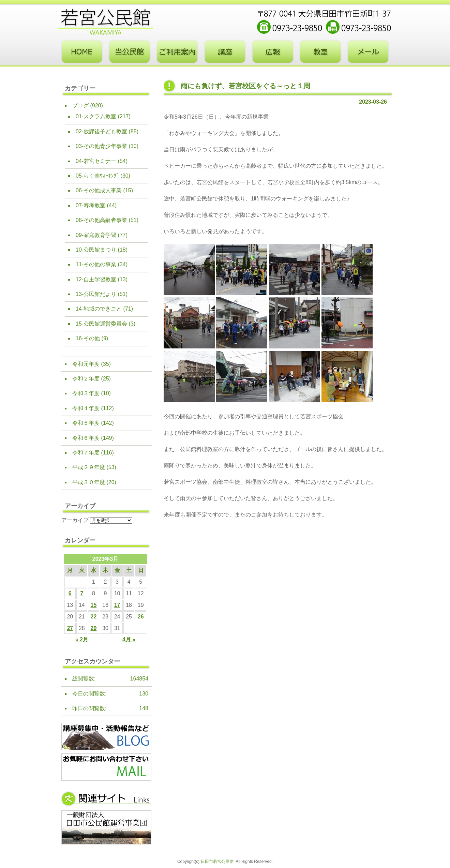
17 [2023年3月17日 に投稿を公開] (117, 605)
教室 (320, 52)
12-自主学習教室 (96, 279)
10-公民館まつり (96, 250)
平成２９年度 (89, 467)
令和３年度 (86, 393)
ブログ (80, 106)
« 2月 (82, 639)
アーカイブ (75, 520)
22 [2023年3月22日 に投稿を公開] (94, 617)
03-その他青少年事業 (101, 146)
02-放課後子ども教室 (101, 131)
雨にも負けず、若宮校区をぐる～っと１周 (245, 86)
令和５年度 (86, 423)
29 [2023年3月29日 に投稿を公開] (94, 628)
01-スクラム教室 (96, 116)
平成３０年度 (89, 482)
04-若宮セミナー (96, 161)
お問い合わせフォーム (368, 52)
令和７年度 (86, 453)
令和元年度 (86, 364)
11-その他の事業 (96, 264)
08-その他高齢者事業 (101, 220)
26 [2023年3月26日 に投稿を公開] (141, 617)
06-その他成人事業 (99, 190)
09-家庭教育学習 (96, 235)
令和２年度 (86, 379)
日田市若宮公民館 (217, 862)
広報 (273, 52)
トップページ (82, 52)
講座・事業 (225, 52)
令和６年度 (86, 438)
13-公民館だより (96, 294)
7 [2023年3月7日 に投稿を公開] (82, 593)
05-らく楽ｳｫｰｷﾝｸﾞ (97, 176)
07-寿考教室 (91, 205)
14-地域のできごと (99, 309)
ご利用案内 (177, 52)
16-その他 (88, 338)
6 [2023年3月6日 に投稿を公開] (70, 593)
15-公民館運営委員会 (101, 324)
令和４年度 (86, 408)
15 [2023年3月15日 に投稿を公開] (94, 605)
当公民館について (130, 52)
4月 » (129, 639)
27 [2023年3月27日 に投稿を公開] (70, 628)
